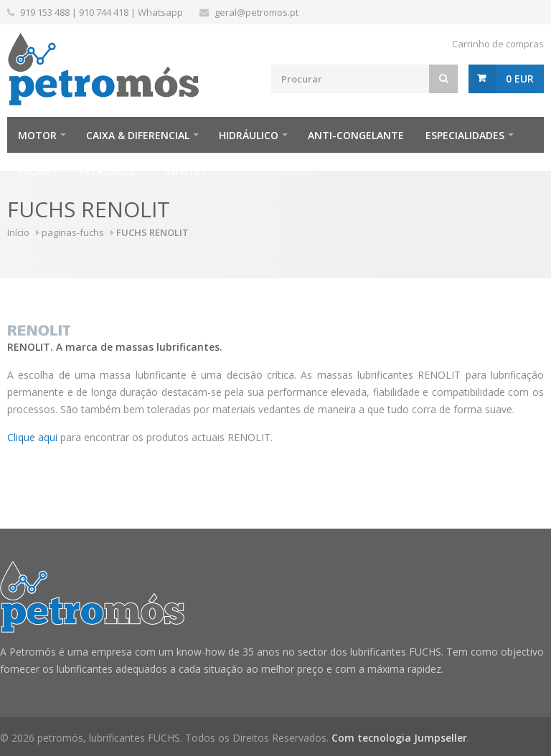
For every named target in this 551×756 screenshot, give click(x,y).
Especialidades (465, 135)
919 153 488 (45, 12)
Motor (37, 135)
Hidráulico (249, 135)
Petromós (107, 171)
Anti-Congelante (356, 135)
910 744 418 (104, 12)
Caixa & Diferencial (138, 135)
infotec (186, 171)
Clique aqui (32, 437)
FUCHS (34, 171)
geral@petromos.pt (256, 12)
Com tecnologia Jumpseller (399, 738)
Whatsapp (160, 12)
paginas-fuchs (73, 232)
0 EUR (520, 79)
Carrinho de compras (498, 44)
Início (18, 232)
